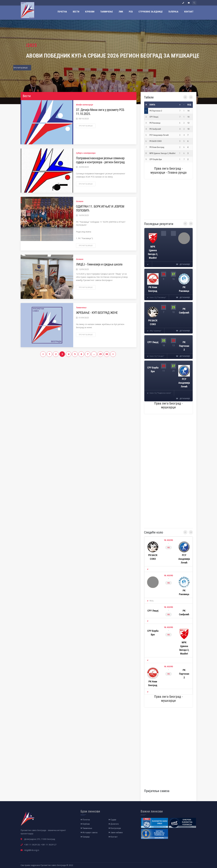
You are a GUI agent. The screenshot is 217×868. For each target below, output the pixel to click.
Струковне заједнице (151, 12)
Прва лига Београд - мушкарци (168, 405)
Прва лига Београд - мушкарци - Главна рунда (168, 170)
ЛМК (121, 12)
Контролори (115, 828)
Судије (112, 820)
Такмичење (106, 12)
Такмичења (86, 828)
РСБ (131, 12)
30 (107, 354)
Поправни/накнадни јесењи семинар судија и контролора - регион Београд (100, 160)
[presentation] (185, 97)
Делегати (114, 824)
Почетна (62, 12)
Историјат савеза (89, 833)
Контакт (189, 12)
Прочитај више (86, 126)
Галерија (173, 12)
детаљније (183, 264)
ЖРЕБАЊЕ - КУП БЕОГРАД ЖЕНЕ (97, 313)
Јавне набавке (116, 833)
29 (100, 354)
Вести (76, 12)
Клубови (90, 12)
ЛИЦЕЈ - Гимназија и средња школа (99, 264)
